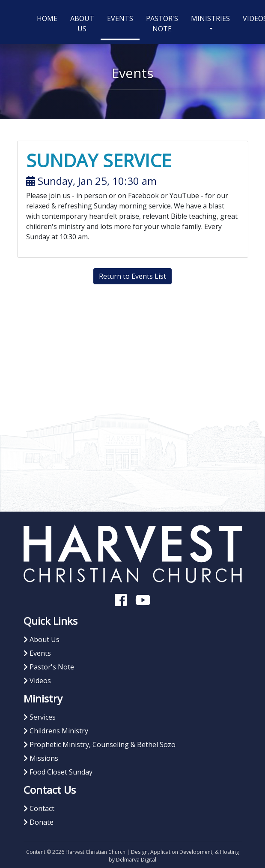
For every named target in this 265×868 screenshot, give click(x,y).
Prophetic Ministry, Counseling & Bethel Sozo (100, 744)
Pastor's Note (162, 24)
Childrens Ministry (56, 731)
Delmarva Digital (136, 860)
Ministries (210, 18)
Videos (37, 681)
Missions (41, 758)
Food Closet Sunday (58, 772)
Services (40, 717)
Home (50, 18)
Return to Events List (132, 276)
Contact (39, 808)
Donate (39, 822)
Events (120, 18)
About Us (82, 24)
